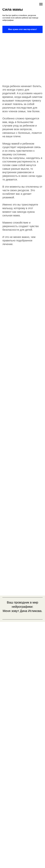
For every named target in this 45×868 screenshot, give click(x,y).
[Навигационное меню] (41, 4)
